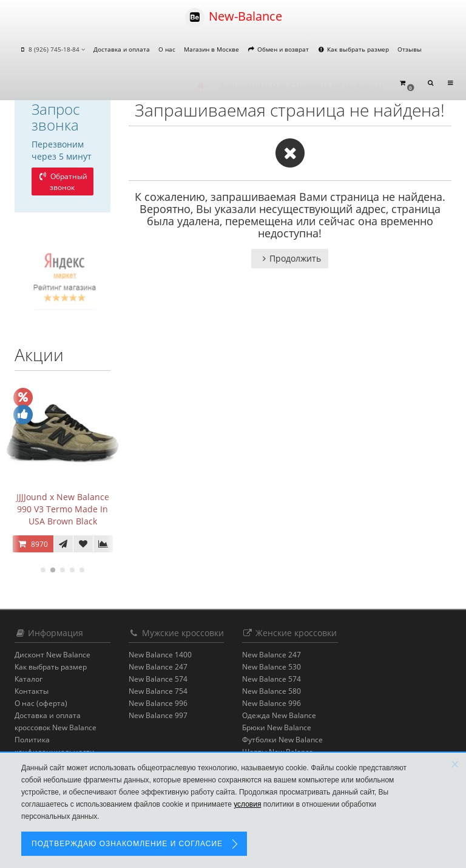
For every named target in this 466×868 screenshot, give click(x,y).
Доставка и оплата (122, 49)
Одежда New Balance (279, 715)
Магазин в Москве (211, 49)
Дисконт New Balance (52, 655)
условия (247, 804)
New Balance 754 (158, 691)
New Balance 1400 (160, 655)
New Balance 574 (158, 679)
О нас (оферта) (41, 703)
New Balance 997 (158, 715)
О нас (167, 49)
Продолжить (290, 258)
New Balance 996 (158, 703)
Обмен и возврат (278, 49)
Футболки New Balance (282, 740)
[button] (407, 83)
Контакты (32, 691)
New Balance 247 (158, 667)
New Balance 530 (272, 667)
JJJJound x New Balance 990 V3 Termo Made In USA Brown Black (63, 509)
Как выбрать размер (353, 49)
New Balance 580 (272, 691)
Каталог (29, 679)
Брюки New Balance (277, 727)
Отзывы (410, 49)
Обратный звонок (62, 182)
